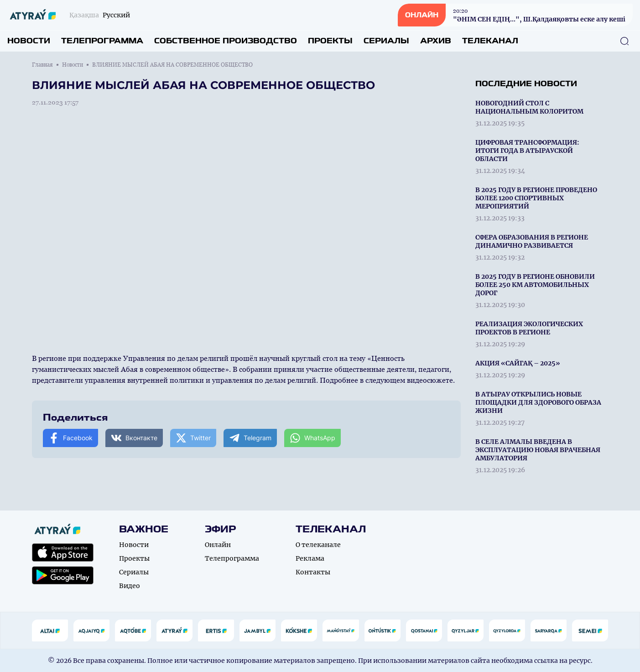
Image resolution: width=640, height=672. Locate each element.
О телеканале (318, 545)
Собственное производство (226, 41)
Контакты (313, 572)
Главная (42, 65)
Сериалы (386, 41)
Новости (29, 41)
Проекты (330, 41)
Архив (436, 41)
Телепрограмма (102, 41)
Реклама (310, 558)
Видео (130, 586)
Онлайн (218, 545)
